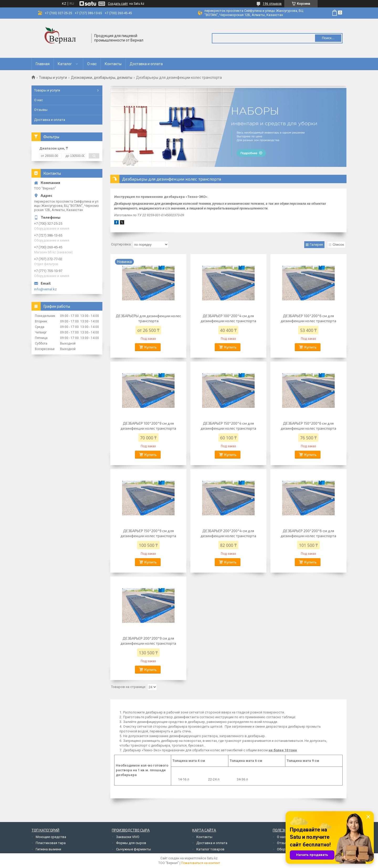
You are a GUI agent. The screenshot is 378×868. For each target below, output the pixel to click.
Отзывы (41, 110)
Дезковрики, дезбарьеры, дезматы (102, 78)
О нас (92, 64)
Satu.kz (212, 858)
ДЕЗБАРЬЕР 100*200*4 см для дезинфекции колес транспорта (228, 318)
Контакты (113, 64)
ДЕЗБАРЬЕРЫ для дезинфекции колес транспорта (148, 318)
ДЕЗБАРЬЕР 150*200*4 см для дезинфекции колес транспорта (228, 426)
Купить (151, 347)
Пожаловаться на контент (201, 863)
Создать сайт (118, 4)
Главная (43, 64)
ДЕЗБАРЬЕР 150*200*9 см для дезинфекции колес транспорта (148, 533)
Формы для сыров (131, 843)
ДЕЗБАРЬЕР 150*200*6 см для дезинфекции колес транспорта (308, 426)
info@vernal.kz (45, 289)
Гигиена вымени (48, 849)
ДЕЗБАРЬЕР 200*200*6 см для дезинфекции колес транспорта (308, 533)
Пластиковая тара (51, 843)
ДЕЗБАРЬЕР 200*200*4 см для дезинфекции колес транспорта (228, 533)
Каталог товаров (210, 849)
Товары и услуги (53, 78)
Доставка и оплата (146, 64)
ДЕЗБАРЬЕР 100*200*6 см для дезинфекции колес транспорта (308, 318)
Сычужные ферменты (133, 849)
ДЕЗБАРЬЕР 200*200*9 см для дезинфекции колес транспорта (148, 641)
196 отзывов (272, 4)
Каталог (65, 64)
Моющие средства (51, 837)
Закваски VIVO (128, 837)
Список (338, 245)
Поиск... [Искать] (328, 38)
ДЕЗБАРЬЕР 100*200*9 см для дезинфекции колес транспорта (148, 426)
